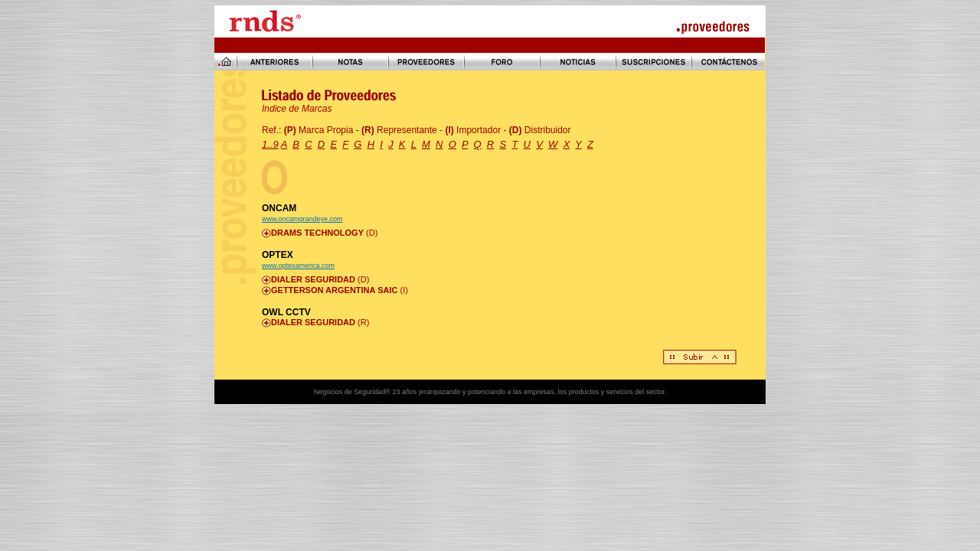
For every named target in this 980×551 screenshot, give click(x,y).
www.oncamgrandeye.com (302, 219)
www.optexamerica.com (298, 266)
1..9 (270, 144)
